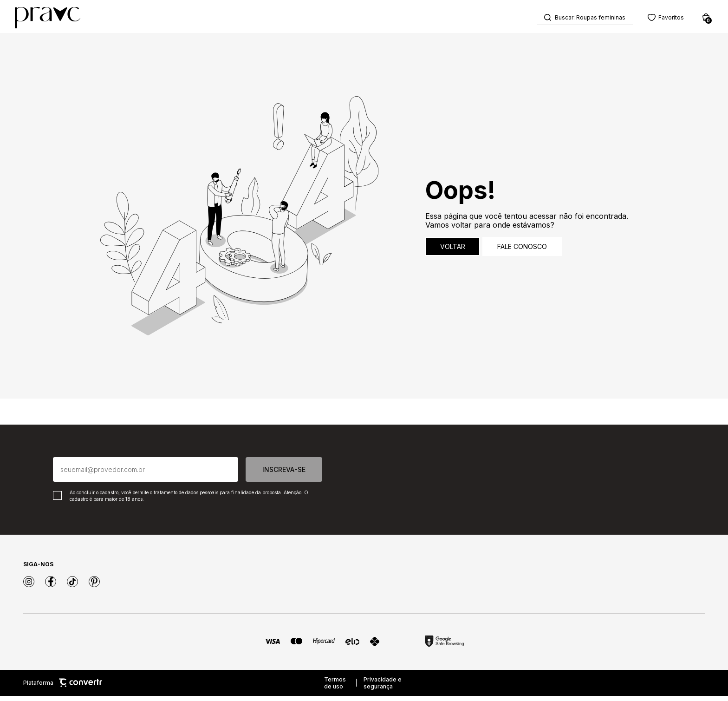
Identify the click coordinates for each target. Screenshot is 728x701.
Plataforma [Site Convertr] (62, 688)
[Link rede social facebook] (51, 587)
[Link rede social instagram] (29, 587)
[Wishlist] (655, 19)
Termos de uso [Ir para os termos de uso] (335, 688)
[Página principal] (59, 19)
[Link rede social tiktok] (72, 587)
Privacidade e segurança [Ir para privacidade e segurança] (383, 688)
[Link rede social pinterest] (94, 587)
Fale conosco (522, 252)
